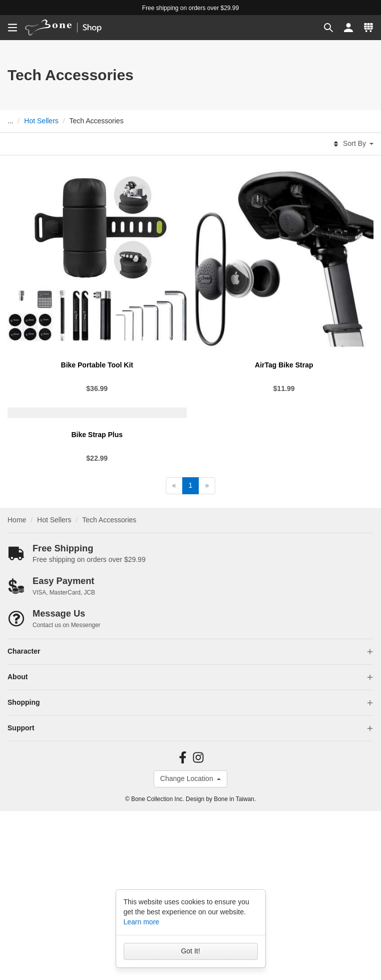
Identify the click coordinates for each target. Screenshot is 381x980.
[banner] (70, 28)
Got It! (190, 951)
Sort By (353, 144)
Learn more (142, 922)
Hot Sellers (41, 121)
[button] (328, 28)
